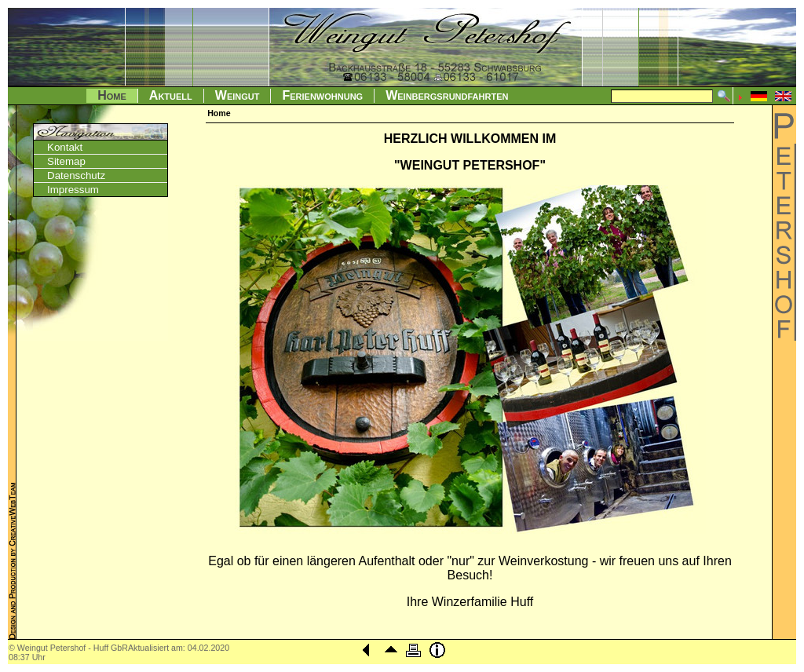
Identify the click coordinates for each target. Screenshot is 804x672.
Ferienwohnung (322, 95)
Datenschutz (76, 175)
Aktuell (171, 95)
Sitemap (66, 161)
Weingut (238, 95)
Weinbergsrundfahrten (447, 95)
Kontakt (65, 147)
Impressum (73, 190)
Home (112, 95)
